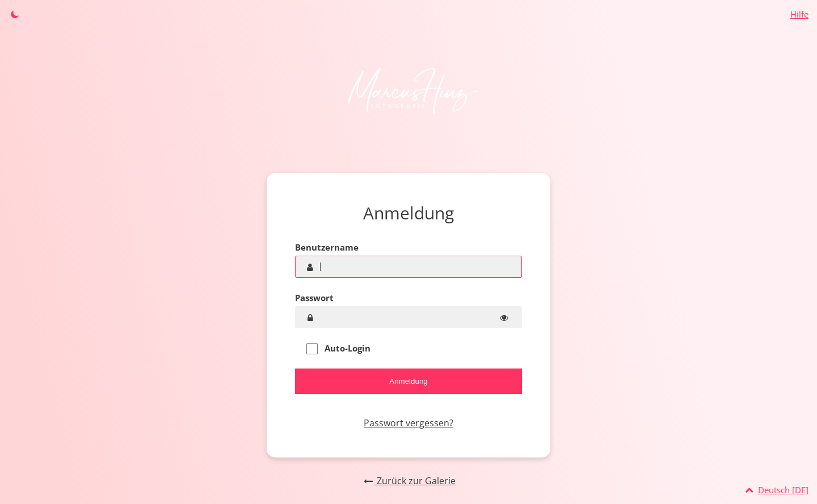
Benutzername (327, 247)
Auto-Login (338, 348)
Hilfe (799, 14)
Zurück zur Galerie (408, 481)
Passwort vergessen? (408, 423)
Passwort (314, 298)
